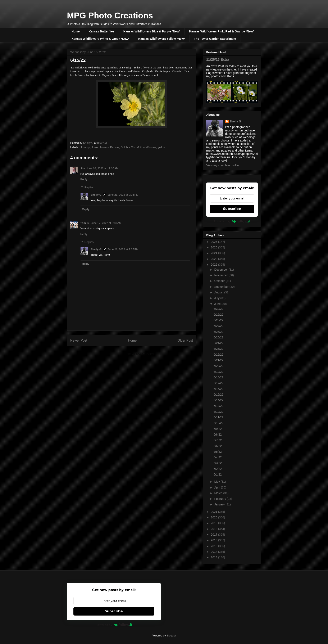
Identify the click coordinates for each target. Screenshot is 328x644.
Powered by (232, 221)
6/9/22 (218, 429)
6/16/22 (218, 389)
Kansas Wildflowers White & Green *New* (100, 39)
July (217, 298)
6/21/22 (218, 360)
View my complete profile (222, 165)
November (221, 275)
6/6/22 (218, 446)
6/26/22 (218, 332)
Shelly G (96, 195)
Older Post (185, 340)
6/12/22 (218, 412)
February (220, 499)
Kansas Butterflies (102, 31)
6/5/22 (218, 452)
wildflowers (150, 147)
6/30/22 (218, 309)
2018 (215, 529)
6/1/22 (218, 474)
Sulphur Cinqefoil (131, 147)
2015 (215, 546)
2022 (215, 265)
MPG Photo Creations (110, 15)
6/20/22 (218, 366)
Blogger (171, 636)
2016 (215, 540)
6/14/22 (218, 400)
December (221, 270)
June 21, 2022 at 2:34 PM (123, 195)
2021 (215, 512)
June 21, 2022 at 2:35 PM (123, 249)
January (220, 504)
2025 (215, 247)
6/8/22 (218, 434)
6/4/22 (218, 457)
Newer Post (79, 340)
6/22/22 (218, 355)
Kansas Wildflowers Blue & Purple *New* (152, 31)
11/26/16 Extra (218, 59)
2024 (215, 253)
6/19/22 (218, 372)
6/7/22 (218, 440)
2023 (215, 259)
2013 (215, 557)
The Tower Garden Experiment (215, 39)
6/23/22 (218, 349)
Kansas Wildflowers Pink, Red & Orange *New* (222, 31)
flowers (104, 147)
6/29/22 (218, 315)
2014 (215, 552)
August (219, 292)
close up (85, 147)
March (219, 493)
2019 (215, 523)
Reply (84, 179)
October (220, 281)
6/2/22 (218, 469)
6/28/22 (218, 320)
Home (76, 31)
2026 (215, 242)
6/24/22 (218, 343)
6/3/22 (218, 463)
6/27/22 (218, 326)
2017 (215, 535)
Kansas (115, 147)
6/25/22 (218, 337)
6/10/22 (218, 423)
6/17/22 (218, 383)
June (218, 304)
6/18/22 (218, 377)
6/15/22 (218, 395)
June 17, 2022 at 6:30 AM (106, 223)
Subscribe (232, 209)
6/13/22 (218, 406)
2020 (215, 517)
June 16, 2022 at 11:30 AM (102, 168)
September (222, 287)
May (217, 482)
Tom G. (85, 223)
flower (95, 147)
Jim (83, 168)
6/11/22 (218, 417)
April (218, 487)
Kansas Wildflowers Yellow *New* (162, 39)
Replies (89, 187)
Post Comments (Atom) (140, 354)
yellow (162, 147)
